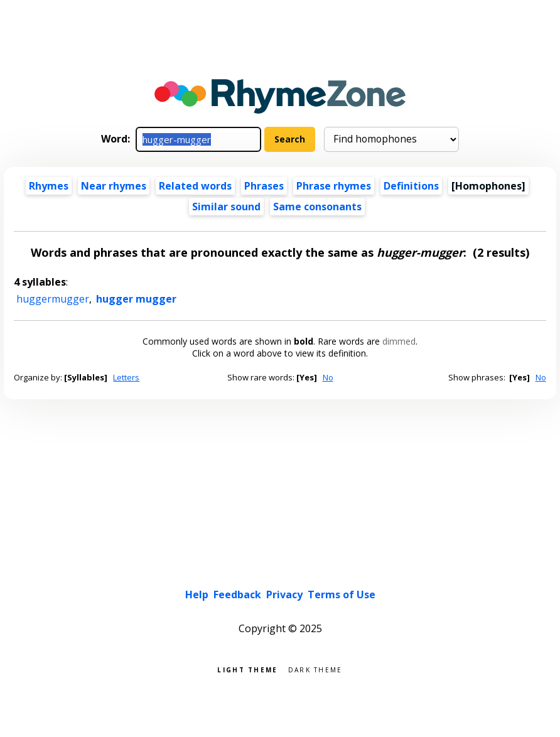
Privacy (284, 594)
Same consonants (317, 207)
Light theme (247, 669)
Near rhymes (114, 186)
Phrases (264, 186)
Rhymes (49, 186)
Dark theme (315, 669)
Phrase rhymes (334, 186)
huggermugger (53, 299)
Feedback (237, 594)
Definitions (411, 186)
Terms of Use (342, 594)
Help (197, 594)
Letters (126, 377)
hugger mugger (136, 299)
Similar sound (226, 207)
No (328, 377)
